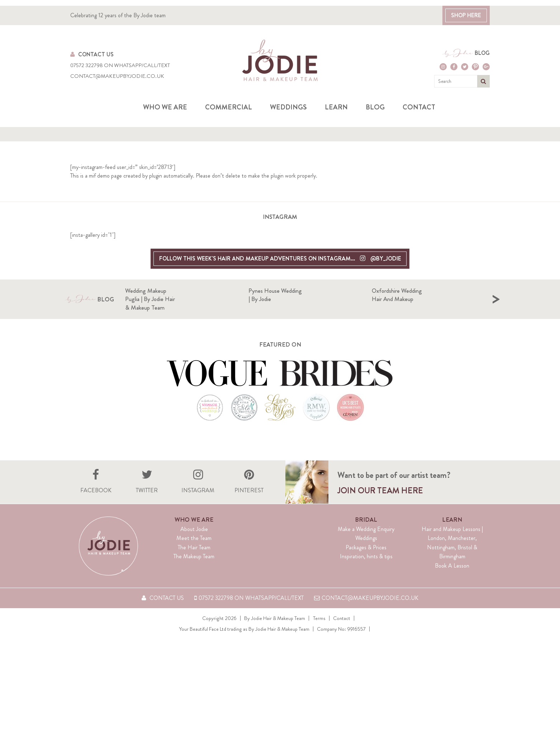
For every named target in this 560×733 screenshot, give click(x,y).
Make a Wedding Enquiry (366, 538)
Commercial (229, 107)
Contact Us (92, 54)
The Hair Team (194, 557)
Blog (482, 53)
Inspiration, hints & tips (366, 566)
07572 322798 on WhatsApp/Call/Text (120, 65)
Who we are (165, 107)
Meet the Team (194, 548)
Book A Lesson (452, 575)
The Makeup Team (194, 566)
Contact (419, 107)
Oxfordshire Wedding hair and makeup (460, 295)
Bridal (366, 529)
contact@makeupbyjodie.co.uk (117, 76)
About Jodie (194, 538)
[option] (187, 304)
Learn (336, 107)
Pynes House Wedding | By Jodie (333, 295)
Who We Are (194, 529)
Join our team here (380, 500)
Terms (319, 628)
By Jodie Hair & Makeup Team (275, 628)
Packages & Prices (366, 557)
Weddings (288, 107)
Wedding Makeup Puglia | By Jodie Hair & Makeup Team (213, 299)
